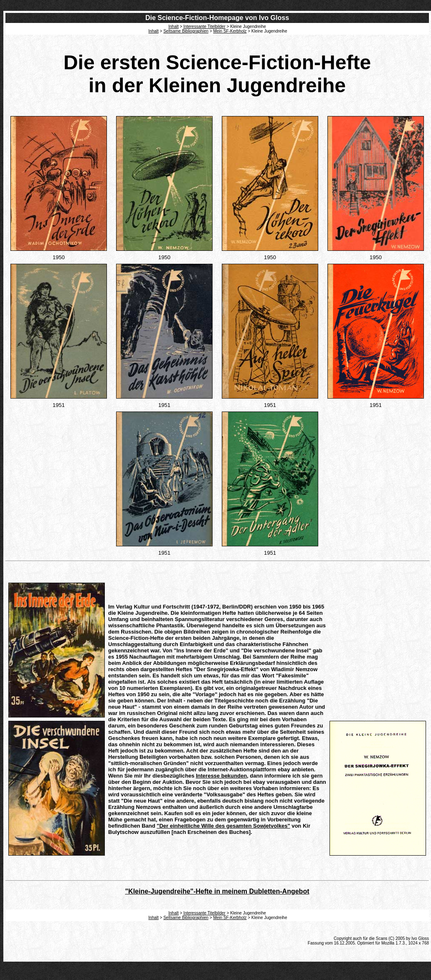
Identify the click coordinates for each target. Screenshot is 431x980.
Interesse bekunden (221, 776)
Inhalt (153, 31)
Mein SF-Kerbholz (230, 31)
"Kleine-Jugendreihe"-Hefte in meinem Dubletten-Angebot (217, 891)
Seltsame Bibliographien (186, 31)
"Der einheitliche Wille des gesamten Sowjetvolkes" (223, 826)
